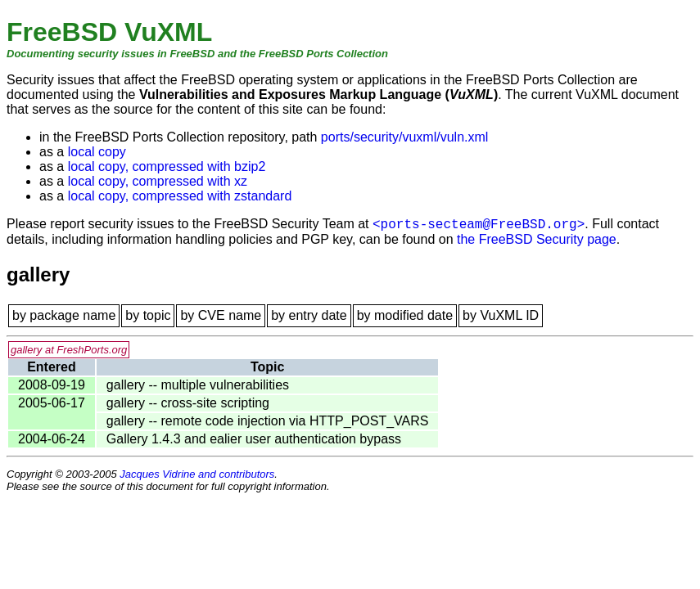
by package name (64, 315)
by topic (148, 315)
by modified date (405, 315)
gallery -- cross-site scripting (188, 403)
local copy (97, 152)
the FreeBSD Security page (537, 239)
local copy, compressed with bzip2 (167, 166)
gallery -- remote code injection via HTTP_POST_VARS (268, 421)
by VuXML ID (501, 315)
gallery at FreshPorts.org (69, 350)
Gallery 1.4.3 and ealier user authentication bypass (254, 439)
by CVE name (221, 315)
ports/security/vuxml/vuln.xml (405, 137)
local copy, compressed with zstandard (180, 196)
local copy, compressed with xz (158, 181)
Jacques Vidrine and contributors (197, 474)
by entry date (309, 315)
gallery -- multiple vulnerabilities (198, 385)
